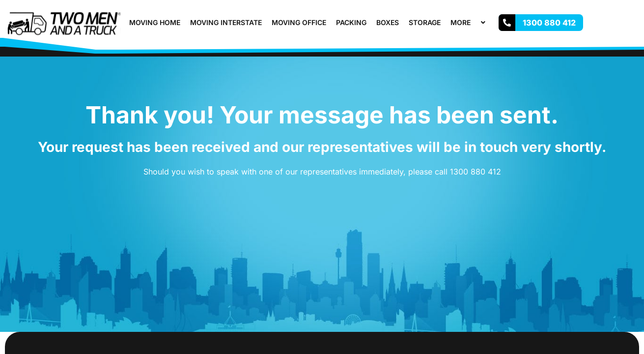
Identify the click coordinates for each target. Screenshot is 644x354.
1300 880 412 (476, 172)
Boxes (388, 22)
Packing (351, 22)
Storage (425, 22)
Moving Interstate (226, 22)
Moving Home (155, 22)
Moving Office (299, 22)
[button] (475, 22)
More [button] (469, 22)
